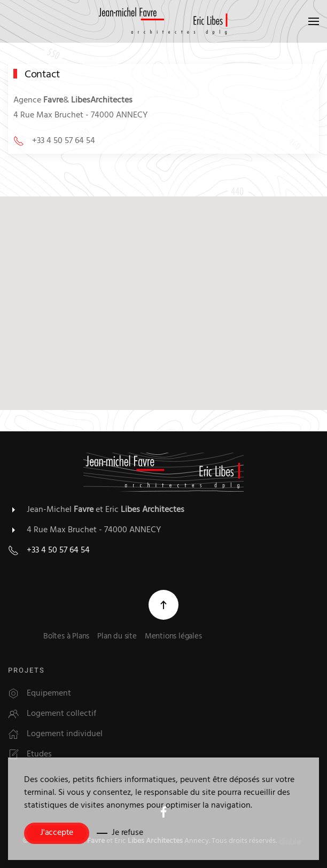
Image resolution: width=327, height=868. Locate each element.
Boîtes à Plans (66, 637)
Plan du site (117, 637)
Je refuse (127, 833)
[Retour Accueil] (163, 21)
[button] (314, 21)
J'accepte (57, 833)
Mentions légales (173, 637)
